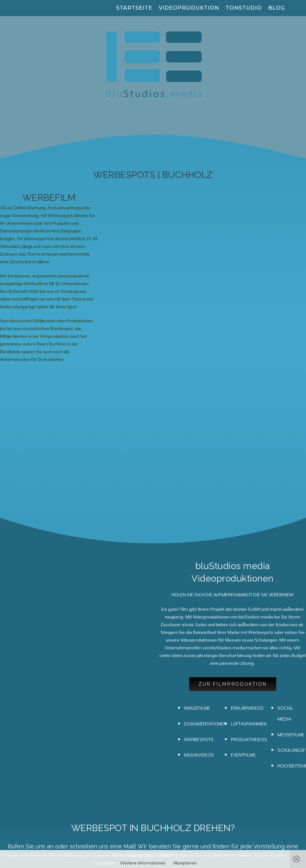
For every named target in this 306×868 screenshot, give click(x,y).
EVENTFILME (243, 607)
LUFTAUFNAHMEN (249, 576)
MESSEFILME (291, 587)
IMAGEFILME (197, 560)
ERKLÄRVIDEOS (247, 560)
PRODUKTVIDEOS (249, 592)
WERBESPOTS (199, 592)
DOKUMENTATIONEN (205, 576)
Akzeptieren (185, 863)
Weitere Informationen (143, 863)
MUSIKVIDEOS (199, 607)
